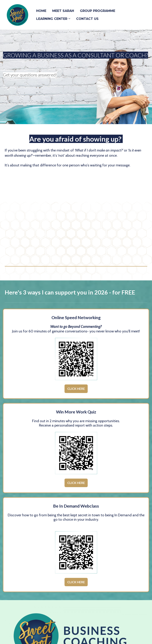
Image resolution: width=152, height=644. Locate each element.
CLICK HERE (76, 389)
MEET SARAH (63, 11)
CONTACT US (87, 19)
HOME (41, 11)
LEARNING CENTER (52, 19)
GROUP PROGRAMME (98, 11)
